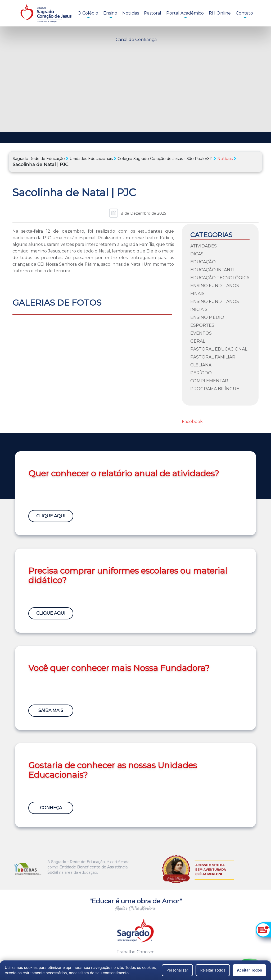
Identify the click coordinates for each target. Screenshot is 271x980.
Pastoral (153, 13)
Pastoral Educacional (219, 349)
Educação (203, 262)
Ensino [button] (110, 13)
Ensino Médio (207, 317)
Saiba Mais (51, 710)
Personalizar (177, 970)
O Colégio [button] (88, 13)
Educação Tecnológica (220, 278)
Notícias (131, 13)
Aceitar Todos (249, 970)
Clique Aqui (51, 516)
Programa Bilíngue (215, 389)
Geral (198, 341)
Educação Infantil (214, 270)
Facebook (192, 422)
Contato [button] (244, 13)
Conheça (51, 808)
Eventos (201, 333)
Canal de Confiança (136, 40)
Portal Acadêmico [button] (185, 13)
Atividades (204, 246)
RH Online (220, 13)
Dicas (197, 254)
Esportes (202, 325)
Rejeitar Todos (213, 970)
